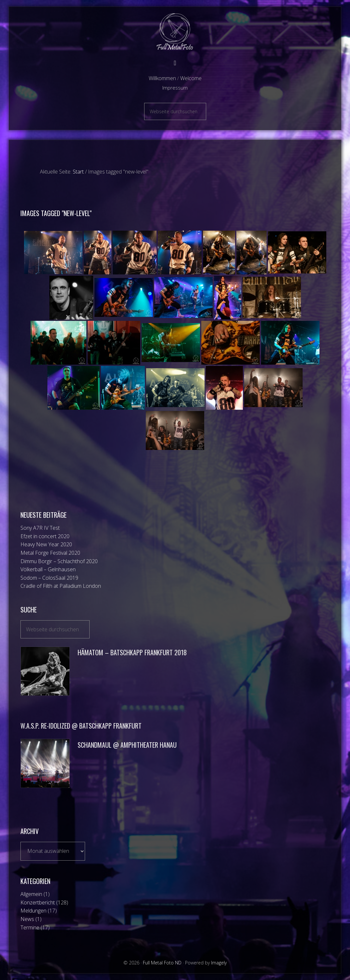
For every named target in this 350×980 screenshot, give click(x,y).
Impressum (175, 88)
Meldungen (33, 911)
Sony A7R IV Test (40, 528)
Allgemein (31, 894)
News (27, 919)
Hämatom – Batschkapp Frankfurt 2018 (132, 652)
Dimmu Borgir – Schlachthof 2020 (59, 561)
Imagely (219, 963)
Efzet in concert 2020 (45, 536)
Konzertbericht (38, 902)
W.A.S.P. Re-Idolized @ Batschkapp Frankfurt (81, 726)
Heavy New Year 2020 (46, 544)
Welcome (191, 78)
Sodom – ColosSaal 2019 (49, 578)
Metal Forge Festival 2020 (50, 553)
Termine (30, 927)
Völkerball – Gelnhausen (48, 569)
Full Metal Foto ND (175, 32)
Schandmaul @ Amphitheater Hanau (127, 745)
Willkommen (162, 78)
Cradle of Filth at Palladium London (61, 586)
